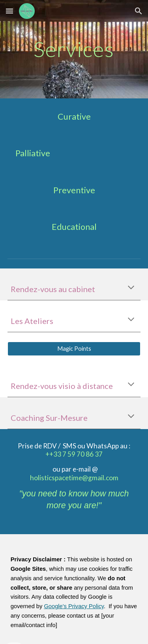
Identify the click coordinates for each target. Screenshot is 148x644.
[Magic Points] (74, 349)
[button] (9, 11)
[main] (74, 49)
